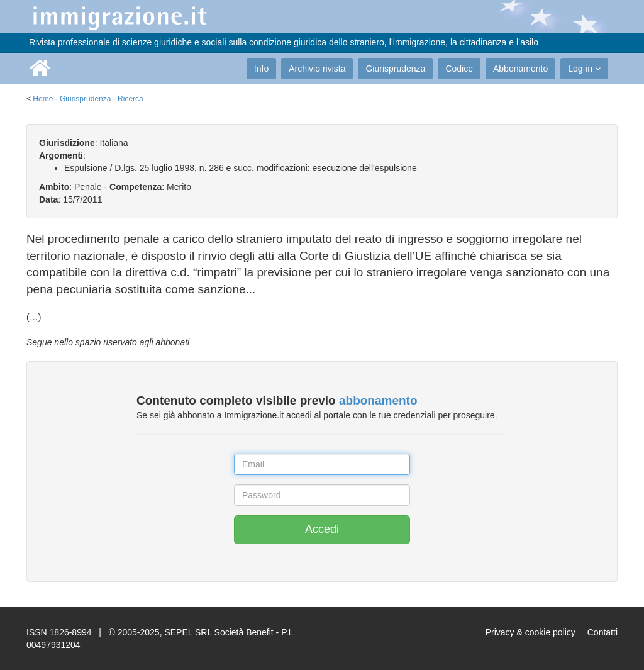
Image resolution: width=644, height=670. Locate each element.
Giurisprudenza (395, 69)
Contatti (602, 632)
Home (43, 99)
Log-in (584, 69)
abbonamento (378, 400)
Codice (459, 69)
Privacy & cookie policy (530, 632)
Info (261, 69)
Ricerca (130, 99)
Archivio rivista (317, 69)
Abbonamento (520, 69)
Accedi (322, 529)
